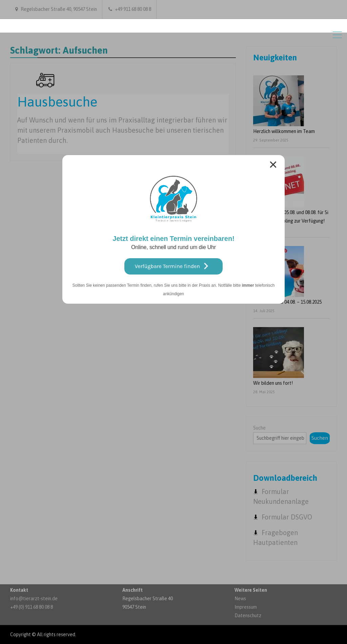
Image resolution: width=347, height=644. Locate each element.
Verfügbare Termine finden (173, 266)
